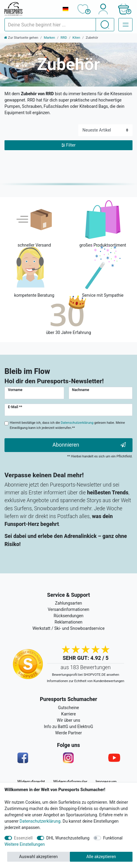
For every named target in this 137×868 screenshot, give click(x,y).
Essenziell (23, 838)
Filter (68, 145)
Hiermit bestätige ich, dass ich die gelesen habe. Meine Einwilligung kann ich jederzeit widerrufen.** (67, 425)
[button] (123, 9)
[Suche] (105, 25)
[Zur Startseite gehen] (21, 38)
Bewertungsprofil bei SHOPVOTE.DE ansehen (86, 675)
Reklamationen (68, 622)
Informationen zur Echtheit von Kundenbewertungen (86, 681)
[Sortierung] (105, 130)
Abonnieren (89, 445)
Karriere (68, 714)
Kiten (76, 38)
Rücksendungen (69, 616)
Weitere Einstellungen (25, 844)
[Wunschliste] (83, 9)
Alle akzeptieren (101, 857)
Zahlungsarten (68, 603)
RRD (64, 38)
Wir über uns (69, 720)
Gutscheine (68, 708)
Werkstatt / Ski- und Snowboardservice (68, 628)
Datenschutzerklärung (40, 821)
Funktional (113, 838)
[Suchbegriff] (50, 25)
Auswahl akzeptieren (39, 857)
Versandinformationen (68, 609)
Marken (49, 38)
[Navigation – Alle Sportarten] (125, 25)
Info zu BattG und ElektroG (69, 727)
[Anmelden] (103, 9)
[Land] (65, 9)
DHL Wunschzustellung (68, 838)
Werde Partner (68, 733)
